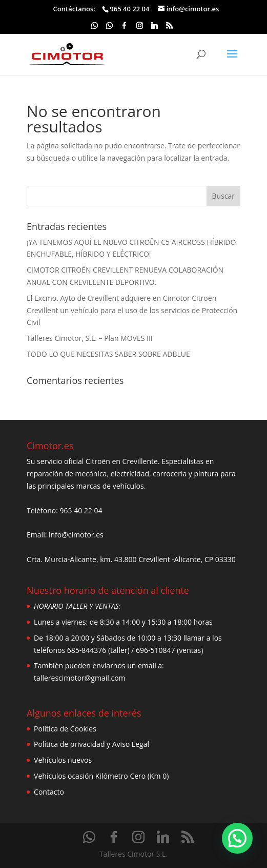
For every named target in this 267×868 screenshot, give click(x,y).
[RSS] (170, 28)
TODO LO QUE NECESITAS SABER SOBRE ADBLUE (108, 354)
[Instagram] (139, 28)
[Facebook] (125, 28)
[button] (237, 838)
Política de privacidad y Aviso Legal (91, 744)
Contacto (49, 792)
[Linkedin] (155, 28)
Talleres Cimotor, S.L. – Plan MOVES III (90, 338)
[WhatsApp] (94, 28)
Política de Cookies (65, 729)
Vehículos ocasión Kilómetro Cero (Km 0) (101, 776)
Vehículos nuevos (63, 760)
